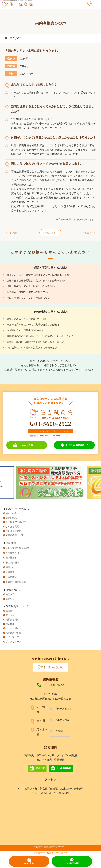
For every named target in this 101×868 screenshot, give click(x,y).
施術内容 (10, 594)
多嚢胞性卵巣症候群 (16, 582)
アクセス (10, 615)
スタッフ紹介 (12, 628)
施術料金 (10, 599)
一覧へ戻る (49, 233)
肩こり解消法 (12, 562)
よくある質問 (12, 526)
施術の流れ (11, 518)
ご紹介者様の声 (13, 531)
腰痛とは (10, 567)
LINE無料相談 (74, 445)
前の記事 (12, 233)
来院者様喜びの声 (15, 535)
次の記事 (89, 233)
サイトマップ (12, 637)
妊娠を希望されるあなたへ (19, 548)
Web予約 (27, 445)
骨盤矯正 (10, 572)
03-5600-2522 (50, 685)
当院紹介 (10, 610)
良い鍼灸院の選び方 (16, 522)
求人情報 (10, 624)
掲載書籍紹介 (12, 619)
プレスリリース (13, 641)
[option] (51, 483)
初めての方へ (12, 513)
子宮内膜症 (11, 577)
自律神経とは (12, 557)
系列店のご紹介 (13, 633)
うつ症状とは (12, 552)
